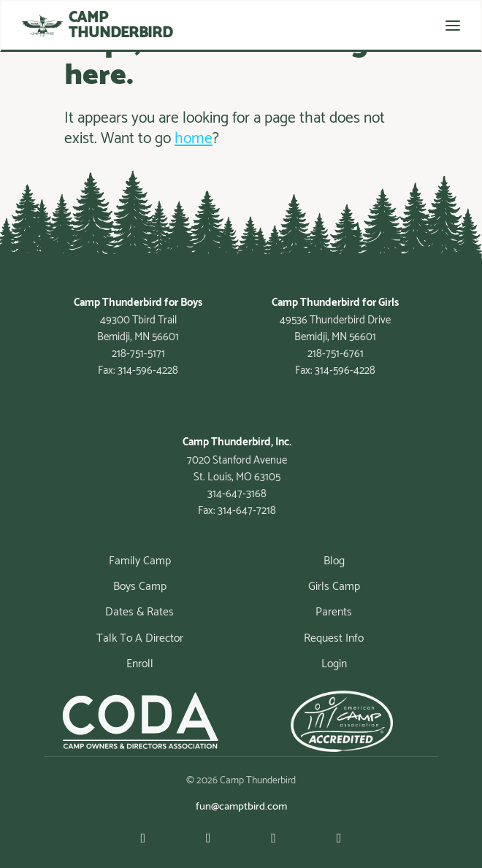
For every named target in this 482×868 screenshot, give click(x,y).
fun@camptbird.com (241, 807)
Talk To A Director (140, 638)
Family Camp (140, 561)
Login (334, 664)
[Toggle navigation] (453, 26)
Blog (334, 561)
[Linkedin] (339, 840)
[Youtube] (143, 840)
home (194, 139)
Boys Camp (140, 587)
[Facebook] (209, 840)
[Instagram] (273, 840)
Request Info (334, 638)
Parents (334, 613)
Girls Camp (334, 587)
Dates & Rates (139, 613)
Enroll (140, 664)
